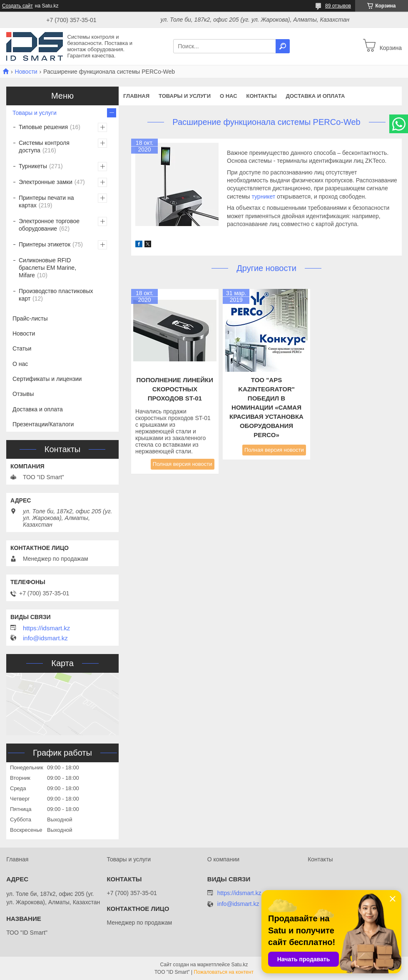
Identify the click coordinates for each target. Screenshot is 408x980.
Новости (26, 72)
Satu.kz (239, 965)
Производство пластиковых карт (56, 295)
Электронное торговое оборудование (49, 225)
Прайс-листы (30, 318)
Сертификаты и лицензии (47, 379)
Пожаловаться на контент (224, 972)
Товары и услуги (185, 96)
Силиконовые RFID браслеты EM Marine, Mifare (47, 268)
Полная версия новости (183, 464)
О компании (223, 859)
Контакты (262, 96)
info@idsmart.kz (45, 638)
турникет (263, 196)
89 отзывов (338, 6)
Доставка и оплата (315, 96)
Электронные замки (46, 182)
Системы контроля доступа (44, 147)
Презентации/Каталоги (43, 424)
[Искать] (283, 46)
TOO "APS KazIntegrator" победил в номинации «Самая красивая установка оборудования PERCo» (266, 407)
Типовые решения (43, 127)
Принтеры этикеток (45, 244)
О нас (229, 96)
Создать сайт (17, 6)
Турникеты (33, 166)
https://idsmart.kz (46, 628)
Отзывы (23, 394)
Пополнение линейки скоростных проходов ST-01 (175, 389)
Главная (136, 96)
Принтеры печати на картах (46, 201)
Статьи (22, 348)
